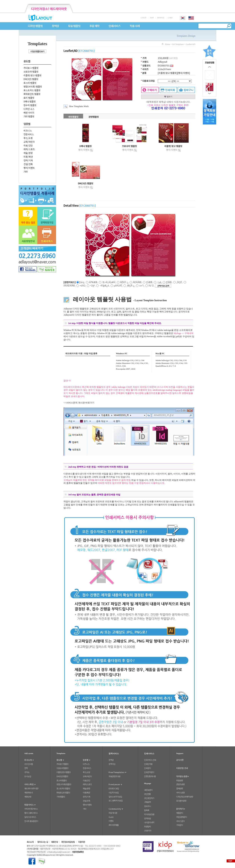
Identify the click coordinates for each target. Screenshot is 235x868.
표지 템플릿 (29, 98)
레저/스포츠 (29, 149)
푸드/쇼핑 (28, 138)
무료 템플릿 (74, 26)
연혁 (26, 768)
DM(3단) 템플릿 (31, 79)
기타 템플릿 (29, 116)
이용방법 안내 (182, 768)
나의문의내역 (149, 822)
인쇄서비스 (115, 26)
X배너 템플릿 (30, 101)
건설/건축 (28, 164)
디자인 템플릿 (35, 26)
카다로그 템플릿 (31, 68)
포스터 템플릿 (30, 83)
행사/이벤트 (29, 168)
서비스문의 (180, 821)
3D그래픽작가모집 (116, 800)
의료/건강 (28, 145)
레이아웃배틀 (114, 825)
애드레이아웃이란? (31, 788)
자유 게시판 (113, 813)
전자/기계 (28, 160)
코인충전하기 (149, 798)
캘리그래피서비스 (31, 813)
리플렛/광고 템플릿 (33, 75)
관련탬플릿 (94, 117)
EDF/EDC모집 (114, 788)
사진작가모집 (114, 792)
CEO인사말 (29, 764)
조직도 (27, 772)
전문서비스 (29, 134)
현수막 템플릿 (30, 105)
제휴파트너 (28, 792)
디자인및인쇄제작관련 (185, 797)
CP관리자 (148, 831)
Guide (111, 817)
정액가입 (112, 764)
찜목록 (147, 810)
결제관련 (180, 788)
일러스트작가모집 (115, 797)
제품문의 (180, 813)
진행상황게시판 (150, 776)
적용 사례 (135, 26)
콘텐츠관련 (180, 784)
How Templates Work (79, 106)
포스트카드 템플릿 (32, 90)
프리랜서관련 (181, 801)
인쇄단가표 (148, 764)
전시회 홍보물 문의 (31, 821)
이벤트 (111, 821)
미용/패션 (28, 157)
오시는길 (28, 776)
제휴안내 (28, 797)
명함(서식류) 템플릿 (33, 86)
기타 (26, 171)
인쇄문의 (147, 768)
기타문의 (180, 825)
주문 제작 (95, 26)
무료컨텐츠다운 (114, 776)
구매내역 (147, 802)
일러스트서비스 (30, 817)
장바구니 (147, 806)
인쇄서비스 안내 (150, 760)
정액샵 (55, 26)
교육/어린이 (29, 142)
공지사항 (180, 760)
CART (170, 18)
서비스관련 (180, 792)
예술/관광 (28, 153)
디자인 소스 (29, 109)
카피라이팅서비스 (31, 809)
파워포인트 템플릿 (32, 94)
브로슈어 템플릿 (31, 72)
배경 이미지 (29, 113)
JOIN (152, 18)
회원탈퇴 (147, 826)
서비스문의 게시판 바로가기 (80, 403)
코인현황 (147, 794)
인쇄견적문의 (149, 772)
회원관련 (180, 780)
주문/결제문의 (181, 817)
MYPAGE (161, 18)
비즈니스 (28, 130)
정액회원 (147, 818)
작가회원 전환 (149, 814)
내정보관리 (148, 790)
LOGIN (144, 18)
